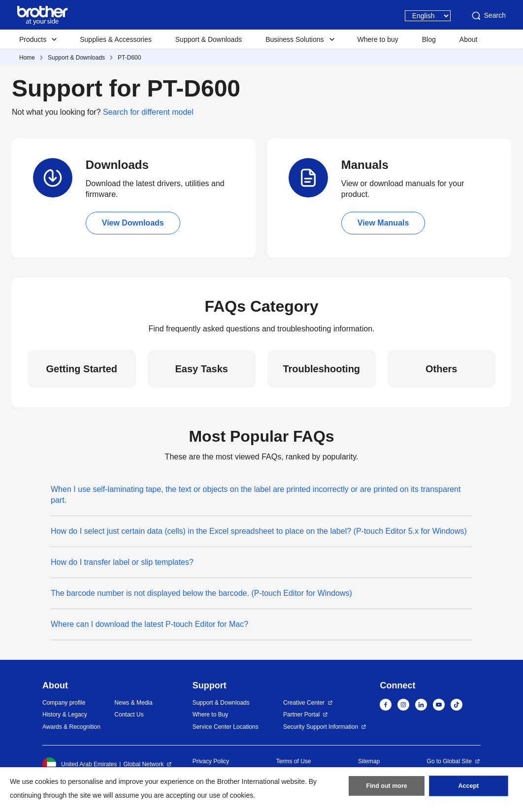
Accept (468, 788)
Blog (429, 39)
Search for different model (148, 112)
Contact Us (129, 715)
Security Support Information (321, 727)
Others (441, 369)
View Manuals (383, 223)
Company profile (64, 703)
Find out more (387, 788)
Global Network (143, 764)
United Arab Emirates (80, 764)
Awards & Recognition (71, 727)
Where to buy (378, 39)
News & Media (133, 703)
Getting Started (82, 369)
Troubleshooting (321, 369)
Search (488, 16)
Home (27, 58)
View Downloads (133, 223)
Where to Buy (211, 715)
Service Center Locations (226, 727)
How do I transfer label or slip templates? (122, 562)
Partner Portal (301, 715)
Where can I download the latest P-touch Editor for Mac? (149, 624)
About (469, 39)
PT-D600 (129, 58)
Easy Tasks (202, 369)
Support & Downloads (209, 39)
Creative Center (304, 703)
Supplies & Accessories (116, 39)
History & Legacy (65, 715)
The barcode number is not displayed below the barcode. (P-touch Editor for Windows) (201, 593)
